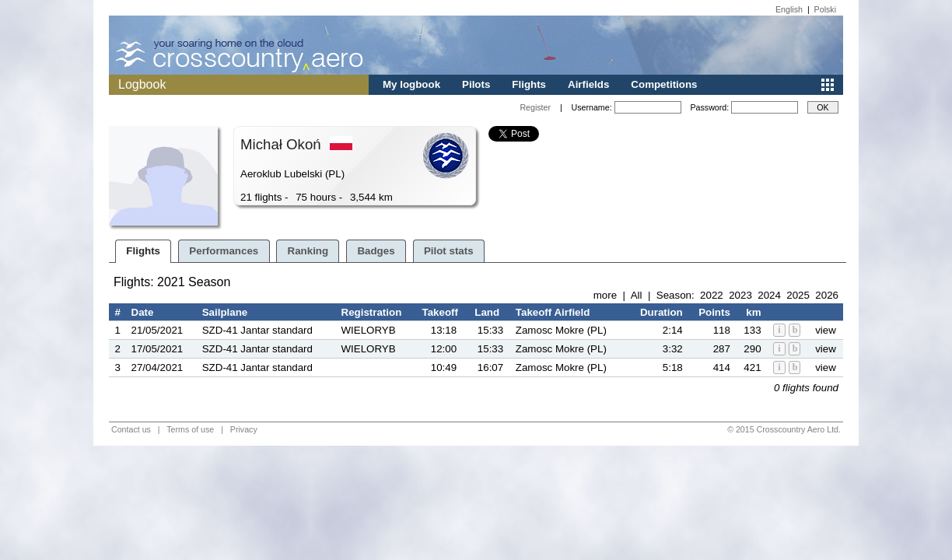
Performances (224, 251)
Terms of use (190, 429)
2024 (769, 295)
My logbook (411, 84)
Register (535, 107)
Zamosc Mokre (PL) (561, 330)
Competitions (664, 84)
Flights (529, 84)
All (637, 295)
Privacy (244, 429)
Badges (376, 251)
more (605, 295)
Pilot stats (449, 251)
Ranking (308, 251)
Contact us (131, 429)
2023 (740, 295)
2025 (798, 295)
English (789, 9)
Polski (825, 9)
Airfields (588, 84)
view (826, 330)
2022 (712, 295)
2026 (827, 295)
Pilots (476, 84)
